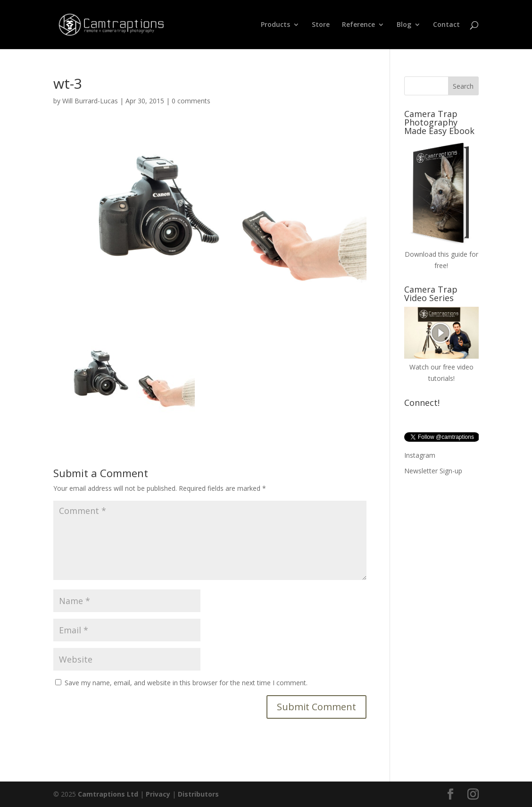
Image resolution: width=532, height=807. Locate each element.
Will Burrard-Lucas (90, 101)
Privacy (158, 794)
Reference (358, 25)
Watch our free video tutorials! (441, 367)
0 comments (191, 101)
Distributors (198, 794)
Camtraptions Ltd (108, 794)
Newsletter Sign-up (433, 471)
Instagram (420, 455)
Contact (446, 25)
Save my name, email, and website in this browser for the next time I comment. (186, 683)
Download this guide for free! (441, 254)
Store (321, 25)
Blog (404, 25)
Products (275, 25)
